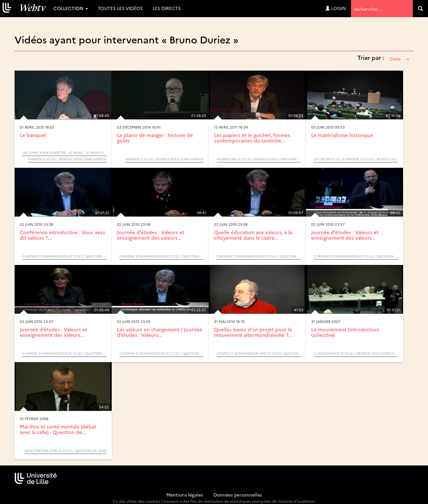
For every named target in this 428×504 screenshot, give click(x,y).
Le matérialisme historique (342, 135)
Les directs (167, 8)
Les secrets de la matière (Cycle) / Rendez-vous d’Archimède (356, 159)
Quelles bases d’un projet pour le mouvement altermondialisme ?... (253, 332)
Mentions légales (185, 495)
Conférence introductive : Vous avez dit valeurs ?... (62, 235)
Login (336, 8)
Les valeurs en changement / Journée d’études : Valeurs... (160, 332)
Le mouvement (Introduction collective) (345, 332)
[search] (420, 9)
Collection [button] (71, 8)
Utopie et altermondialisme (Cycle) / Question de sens (259, 353)
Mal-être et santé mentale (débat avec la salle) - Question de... (58, 429)
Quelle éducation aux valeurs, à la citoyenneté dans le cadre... (253, 235)
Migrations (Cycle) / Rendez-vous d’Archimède (259, 159)
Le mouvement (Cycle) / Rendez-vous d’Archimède (356, 353)
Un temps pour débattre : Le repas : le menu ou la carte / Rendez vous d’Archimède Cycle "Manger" (64, 153)
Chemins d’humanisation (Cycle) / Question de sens (64, 256)
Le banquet (33, 135)
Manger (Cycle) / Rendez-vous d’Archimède (67, 159)
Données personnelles (238, 495)
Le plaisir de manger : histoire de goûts (155, 138)
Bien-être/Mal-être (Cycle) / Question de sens (66, 451)
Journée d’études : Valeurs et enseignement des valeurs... (151, 235)
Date (400, 59)
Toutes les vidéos (120, 8)
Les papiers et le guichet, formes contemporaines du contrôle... (252, 138)
